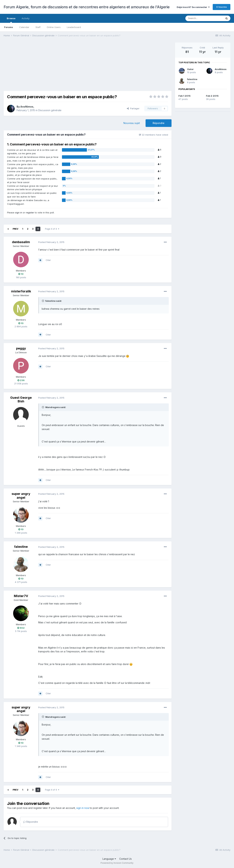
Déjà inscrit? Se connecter (193, 7)
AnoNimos (27, 107)
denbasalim (21, 242)
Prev (15, 229)
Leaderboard (74, 27)
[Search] (204, 18)
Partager (133, 108)
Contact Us (125, 859)
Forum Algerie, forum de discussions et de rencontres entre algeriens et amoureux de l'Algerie (87, 7)
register (30, 213)
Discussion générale (50, 110)
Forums (9, 27)
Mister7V (21, 596)
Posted (51, 242)
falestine (21, 547)
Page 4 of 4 (52, 229)
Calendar (24, 27)
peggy (21, 348)
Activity (26, 18)
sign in (19, 213)
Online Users (54, 27)
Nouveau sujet (132, 123)
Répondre (159, 123)
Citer (48, 260)
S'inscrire (222, 7)
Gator (190, 69)
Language (109, 859)
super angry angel (21, 496)
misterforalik (21, 291)
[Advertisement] (67, 67)
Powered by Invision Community (117, 863)
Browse (11, 20)
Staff (38, 27)
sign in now (83, 808)
